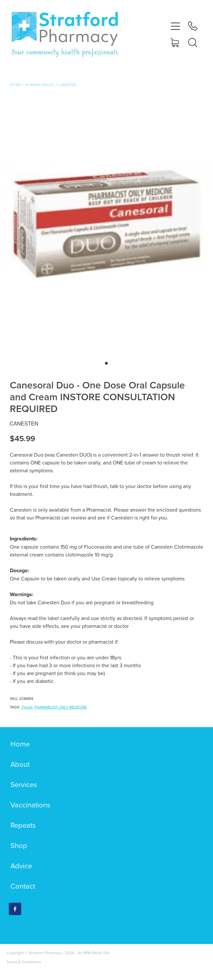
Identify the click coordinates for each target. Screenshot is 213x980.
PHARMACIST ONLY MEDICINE (61, 707)
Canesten (67, 85)
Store (15, 85)
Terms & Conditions (24, 962)
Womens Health (40, 85)
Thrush (27, 707)
